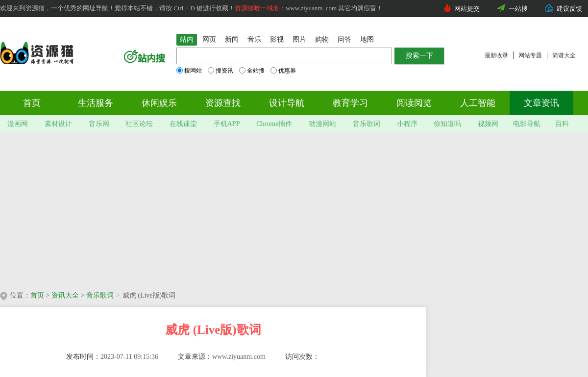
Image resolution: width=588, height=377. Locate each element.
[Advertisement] (172, 208)
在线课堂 (183, 124)
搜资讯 (220, 71)
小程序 (407, 124)
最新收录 (496, 55)
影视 (277, 39)
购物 (322, 39)
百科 (562, 124)
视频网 (488, 124)
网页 (209, 39)
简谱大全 (564, 55)
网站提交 (467, 9)
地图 (367, 39)
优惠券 (283, 71)
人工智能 (478, 103)
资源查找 (223, 103)
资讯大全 (65, 295)
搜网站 (189, 71)
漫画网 (18, 124)
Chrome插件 (274, 124)
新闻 (232, 39)
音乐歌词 (367, 124)
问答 (344, 39)
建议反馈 (569, 9)
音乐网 (99, 124)
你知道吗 (447, 124)
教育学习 (350, 103)
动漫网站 (322, 124)
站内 (187, 39)
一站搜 (518, 9)
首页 (32, 103)
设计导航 (287, 103)
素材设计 (58, 124)
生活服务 (96, 103)
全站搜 (252, 71)
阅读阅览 (414, 103)
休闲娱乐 (159, 103)
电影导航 (527, 124)
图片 (299, 39)
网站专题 (530, 55)
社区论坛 (139, 124)
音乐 (254, 39)
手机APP (227, 124)
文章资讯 (541, 103)
